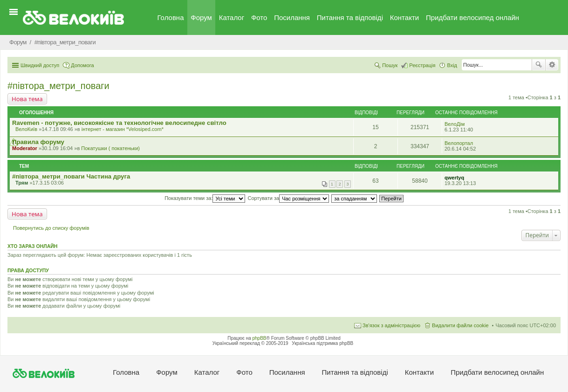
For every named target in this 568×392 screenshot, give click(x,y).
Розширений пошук (552, 65)
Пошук (539, 65)
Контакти (404, 17)
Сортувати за (289, 198)
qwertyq (454, 178)
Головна (171, 17)
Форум (201, 17)
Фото (259, 17)
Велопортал (459, 143)
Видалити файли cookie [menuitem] (460, 325)
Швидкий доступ (40, 65)
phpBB (260, 338)
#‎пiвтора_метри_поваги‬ (58, 86)
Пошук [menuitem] (390, 65)
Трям (22, 183)
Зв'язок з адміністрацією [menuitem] (391, 325)
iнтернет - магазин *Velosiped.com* (123, 129)
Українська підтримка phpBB (322, 343)
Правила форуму (38, 142)
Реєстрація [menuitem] (422, 65)
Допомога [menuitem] (82, 65)
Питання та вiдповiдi (350, 17)
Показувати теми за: (205, 198)
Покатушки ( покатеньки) (110, 148)
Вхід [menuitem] (452, 65)
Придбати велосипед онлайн (472, 17)
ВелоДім (455, 124)
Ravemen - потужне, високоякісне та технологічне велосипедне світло (119, 123)
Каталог (232, 17)
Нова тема (27, 99)
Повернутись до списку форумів (51, 228)
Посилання (292, 17)
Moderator (25, 148)
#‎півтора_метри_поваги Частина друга (71, 176)
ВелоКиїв (26, 129)
